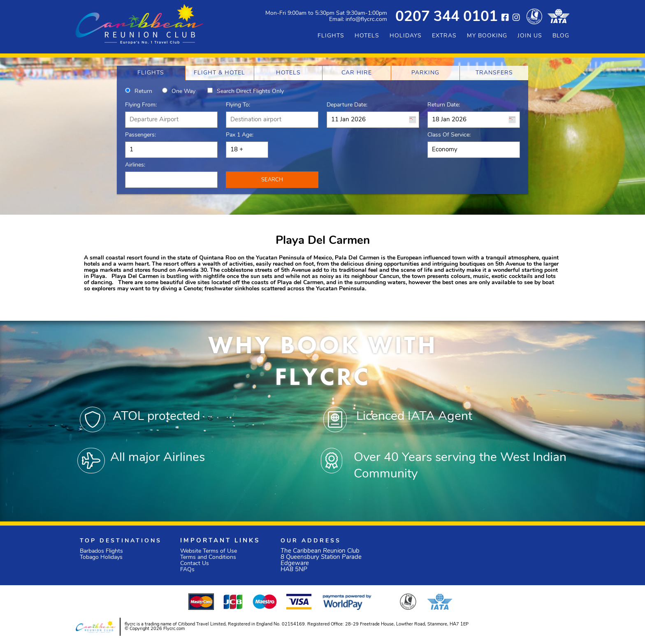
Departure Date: (347, 105)
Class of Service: (449, 135)
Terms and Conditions (208, 557)
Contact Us (195, 564)
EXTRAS (444, 36)
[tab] (151, 73)
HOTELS (367, 36)
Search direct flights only (250, 92)
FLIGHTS (331, 36)
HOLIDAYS (406, 36)
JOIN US (530, 36)
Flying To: (238, 105)
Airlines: (135, 165)
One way (183, 92)
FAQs (187, 570)
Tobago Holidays (101, 557)
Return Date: (444, 105)
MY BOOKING (487, 36)
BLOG (561, 36)
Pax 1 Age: (240, 135)
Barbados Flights (101, 551)
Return (143, 92)
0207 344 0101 (447, 17)
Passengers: (140, 135)
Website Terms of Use (209, 551)
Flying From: (141, 105)
